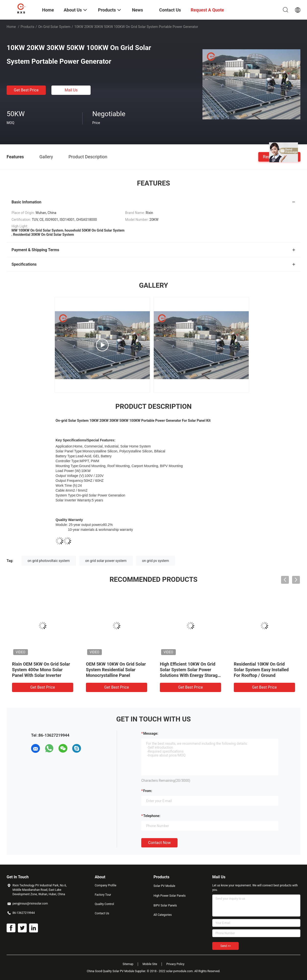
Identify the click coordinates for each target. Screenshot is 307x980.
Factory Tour (103, 895)
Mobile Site (150, 964)
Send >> (225, 946)
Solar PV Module (164, 886)
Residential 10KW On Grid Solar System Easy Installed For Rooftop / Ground (261, 670)
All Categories (163, 915)
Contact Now (159, 843)
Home (11, 27)
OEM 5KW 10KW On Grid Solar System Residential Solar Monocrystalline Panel (116, 670)
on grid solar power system (106, 561)
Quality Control (104, 904)
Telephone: (152, 816)
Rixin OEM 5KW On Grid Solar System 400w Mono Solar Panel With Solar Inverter (41, 670)
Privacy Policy (175, 964)
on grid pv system (155, 561)
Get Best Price (26, 90)
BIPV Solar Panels (165, 906)
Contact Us (102, 913)
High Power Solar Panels (170, 896)
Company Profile (106, 885)
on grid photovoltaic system (49, 561)
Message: (151, 733)
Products (27, 27)
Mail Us (71, 90)
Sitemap (128, 964)
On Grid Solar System (54, 27)
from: (148, 791)
